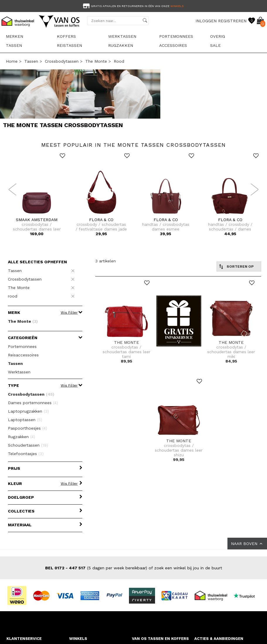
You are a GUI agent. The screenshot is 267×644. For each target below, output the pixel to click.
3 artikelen (106, 261)
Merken (15, 36)
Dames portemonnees (33, 403)
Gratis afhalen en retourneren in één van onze (133, 6)
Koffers (66, 36)
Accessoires (173, 45)
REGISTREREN (232, 21)
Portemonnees (176, 36)
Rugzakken (121, 45)
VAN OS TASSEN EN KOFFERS (160, 639)
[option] (133, 5)
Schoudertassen (28, 445)
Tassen (14, 45)
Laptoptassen (25, 420)
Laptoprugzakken (28, 411)
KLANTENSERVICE (24, 639)
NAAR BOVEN (247, 544)
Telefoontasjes (26, 454)
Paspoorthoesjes (28, 428)
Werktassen (122, 36)
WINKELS (78, 639)
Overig (218, 36)
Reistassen (69, 45)
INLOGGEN (206, 21)
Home (12, 61)
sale (215, 45)
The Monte (96, 61)
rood (119, 61)
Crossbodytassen (62, 61)
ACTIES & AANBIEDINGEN (219, 639)
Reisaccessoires (23, 355)
